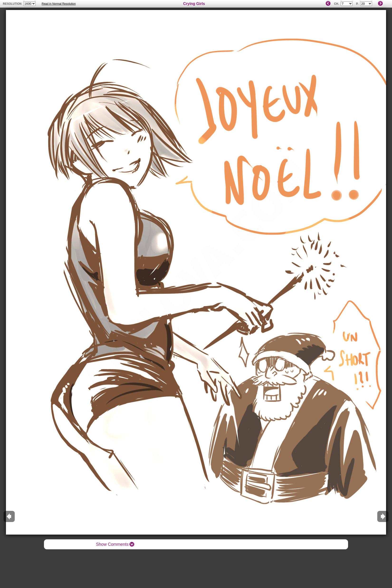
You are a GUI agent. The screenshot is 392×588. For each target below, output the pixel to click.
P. (357, 4)
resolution (13, 4)
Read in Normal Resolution (59, 4)
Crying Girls (194, 4)
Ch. (337, 4)
